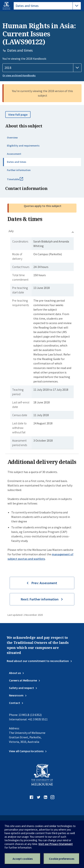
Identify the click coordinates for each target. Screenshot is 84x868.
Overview (12, 138)
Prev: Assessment (44, 583)
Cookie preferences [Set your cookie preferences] (62, 859)
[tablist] (47, 6)
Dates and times (17, 162)
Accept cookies (23, 859)
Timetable (19, 181)
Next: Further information (40, 599)
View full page (18, 115)
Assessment (14, 154)
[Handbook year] (42, 68)
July (11, 231)
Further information (19, 170)
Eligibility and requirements (23, 146)
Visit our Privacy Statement (56, 844)
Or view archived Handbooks (19, 75)
